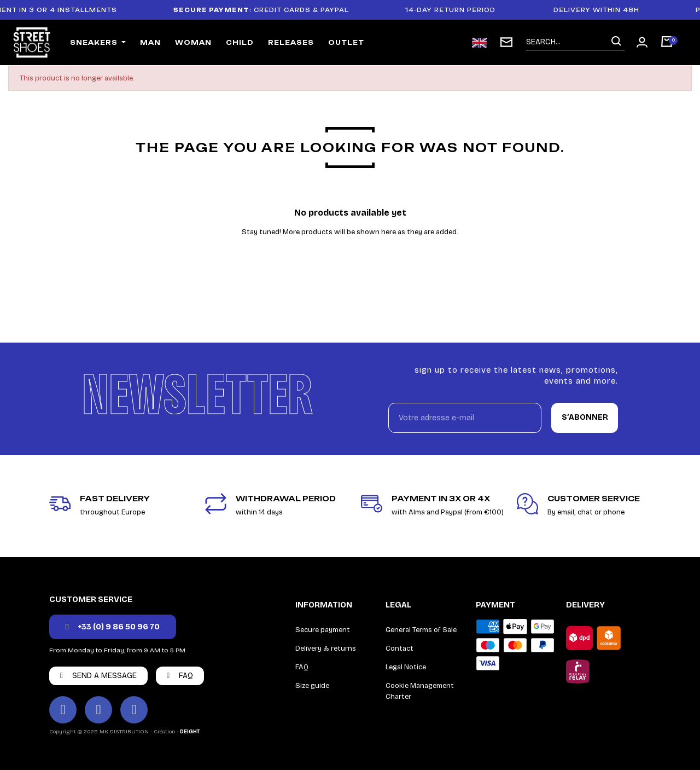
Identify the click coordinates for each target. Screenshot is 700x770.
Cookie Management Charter (420, 691)
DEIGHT (190, 732)
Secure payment (323, 630)
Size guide (312, 686)
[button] (113, 627)
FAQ (302, 667)
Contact (399, 649)
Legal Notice (406, 667)
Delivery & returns (326, 649)
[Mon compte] (642, 42)
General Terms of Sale (421, 630)
